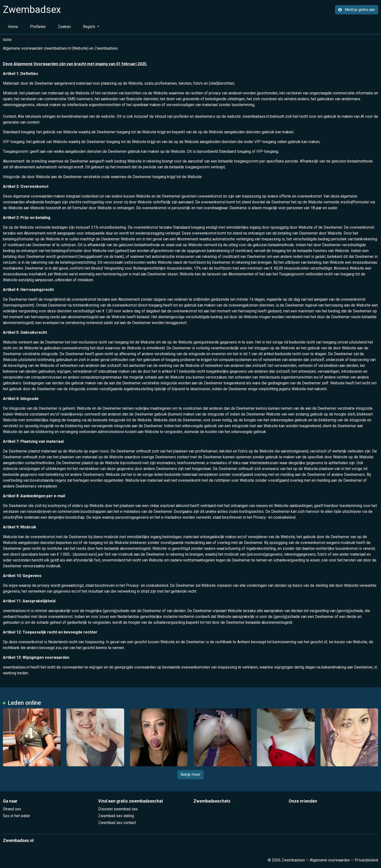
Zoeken (64, 27)
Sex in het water (17, 816)
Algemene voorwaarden (330, 860)
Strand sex (12, 809)
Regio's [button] (90, 27)
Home (13, 27)
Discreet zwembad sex (118, 809)
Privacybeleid (366, 860)
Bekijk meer (190, 774)
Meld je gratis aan (357, 10)
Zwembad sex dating (116, 816)
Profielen (38, 27)
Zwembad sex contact (117, 823)
